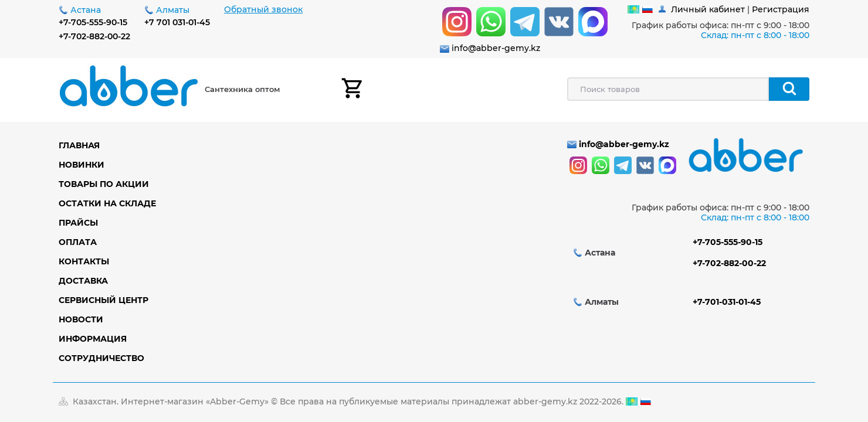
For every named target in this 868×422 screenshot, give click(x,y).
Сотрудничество (101, 358)
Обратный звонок (263, 9)
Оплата (78, 242)
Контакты (84, 261)
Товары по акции (104, 184)
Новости (81, 319)
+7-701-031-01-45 (727, 302)
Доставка (83, 281)
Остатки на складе (107, 203)
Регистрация (781, 9)
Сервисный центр (104, 300)
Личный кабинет (708, 9)
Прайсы (78, 223)
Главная (79, 145)
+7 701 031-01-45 (177, 22)
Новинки (82, 165)
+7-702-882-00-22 (94, 36)
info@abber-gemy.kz (496, 48)
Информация (93, 339)
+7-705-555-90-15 (93, 22)
